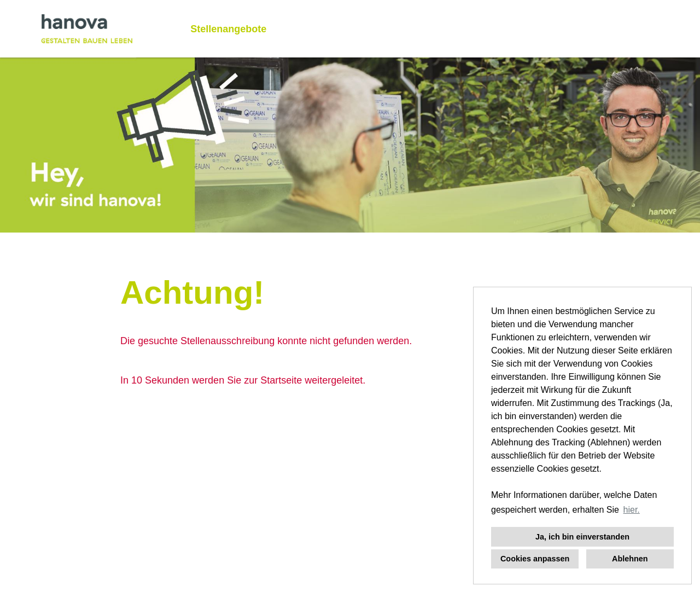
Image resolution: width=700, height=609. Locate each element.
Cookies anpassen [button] (535, 559)
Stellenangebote (228, 29)
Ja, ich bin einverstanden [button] (582, 537)
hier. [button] (632, 510)
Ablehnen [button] (630, 559)
